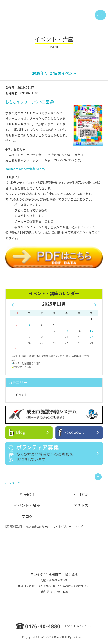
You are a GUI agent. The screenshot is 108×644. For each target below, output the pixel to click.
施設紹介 (27, 494)
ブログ (27, 516)
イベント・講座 (27, 505)
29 (91, 343)
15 (91, 331)
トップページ (12, 483)
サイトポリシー (62, 527)
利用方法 (81, 494)
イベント (21, 395)
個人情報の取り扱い (38, 527)
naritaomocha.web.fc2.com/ (25, 169)
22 (91, 337)
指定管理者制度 (13, 527)
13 (67, 331)
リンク (79, 526)
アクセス (81, 505)
